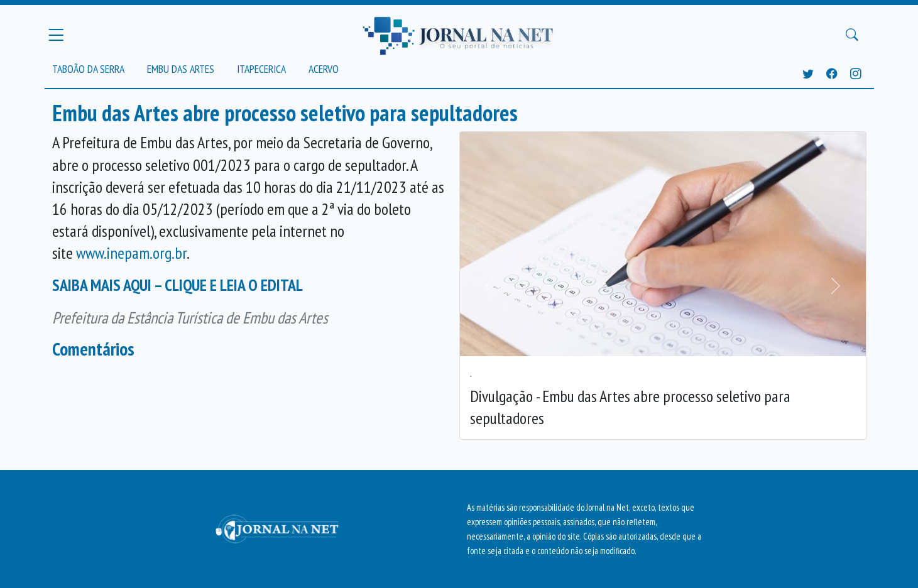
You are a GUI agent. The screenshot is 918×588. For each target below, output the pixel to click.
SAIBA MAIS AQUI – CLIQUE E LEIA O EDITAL (178, 285)
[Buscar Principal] (852, 35)
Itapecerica (261, 69)
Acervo (324, 69)
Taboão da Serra (88, 69)
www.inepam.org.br (131, 253)
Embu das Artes (181, 69)
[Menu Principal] (56, 35)
